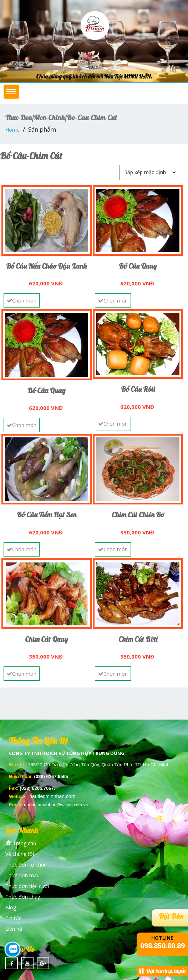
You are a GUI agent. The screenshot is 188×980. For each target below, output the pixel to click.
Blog (11, 907)
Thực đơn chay (23, 897)
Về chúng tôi (20, 854)
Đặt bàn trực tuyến (162, 971)
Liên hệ (14, 929)
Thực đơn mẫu (22, 875)
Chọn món (22, 300)
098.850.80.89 (162, 946)
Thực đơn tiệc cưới (27, 886)
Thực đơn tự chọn (26, 865)
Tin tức (13, 918)
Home (12, 130)
